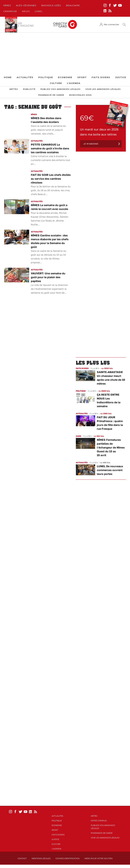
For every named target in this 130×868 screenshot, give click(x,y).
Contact (22, 858)
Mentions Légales (41, 858)
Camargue (10, 11)
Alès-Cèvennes (26, 5)
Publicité (29, 89)
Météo (14, 89)
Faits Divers (101, 77)
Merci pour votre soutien (98, 858)
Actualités (25, 77)
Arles (26, 11)
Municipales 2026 (80, 95)
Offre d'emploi (99, 821)
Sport (82, 77)
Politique (46, 77)
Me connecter (111, 25)
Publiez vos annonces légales (60, 89)
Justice (121, 77)
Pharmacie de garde (51, 95)
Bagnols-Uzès (51, 5)
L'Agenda (74, 83)
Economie (65, 77)
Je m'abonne (91, 144)
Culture (56, 83)
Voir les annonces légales (103, 89)
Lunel (39, 11)
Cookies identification (67, 858)
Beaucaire (73, 5)
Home (8, 77)
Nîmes (7, 5)
